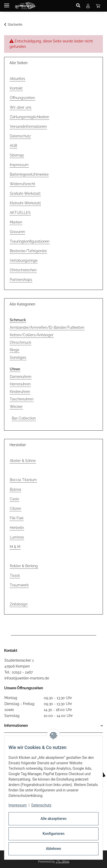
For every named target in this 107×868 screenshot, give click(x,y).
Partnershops (21, 280)
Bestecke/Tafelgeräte (28, 251)
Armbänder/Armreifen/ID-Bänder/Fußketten (47, 327)
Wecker (16, 407)
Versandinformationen (28, 126)
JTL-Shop (63, 862)
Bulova (15, 489)
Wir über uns (21, 107)
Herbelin (17, 528)
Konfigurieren (53, 834)
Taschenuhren (22, 399)
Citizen (15, 508)
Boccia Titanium (23, 480)
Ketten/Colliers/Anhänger (32, 335)
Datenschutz (41, 805)
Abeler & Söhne (23, 461)
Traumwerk (19, 585)
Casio (14, 499)
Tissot (15, 575)
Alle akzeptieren (53, 819)
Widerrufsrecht (23, 184)
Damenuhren (21, 377)
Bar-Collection (24, 418)
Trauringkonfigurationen (30, 241)
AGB (13, 146)
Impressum (17, 805)
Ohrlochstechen (23, 270)
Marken (16, 222)
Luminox (17, 537)
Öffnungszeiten (22, 98)
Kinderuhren (20, 392)
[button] (80, 6)
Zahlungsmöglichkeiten (29, 117)
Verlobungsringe (24, 260)
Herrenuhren (20, 384)
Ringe (15, 350)
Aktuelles (17, 79)
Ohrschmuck (20, 342)
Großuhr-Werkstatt (25, 193)
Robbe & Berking (24, 566)
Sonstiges (18, 357)
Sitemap (17, 155)
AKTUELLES (20, 213)
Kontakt (16, 88)
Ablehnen (53, 849)
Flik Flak (17, 518)
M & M (15, 547)
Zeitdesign (19, 604)
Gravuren (17, 232)
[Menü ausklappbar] (7, 3)
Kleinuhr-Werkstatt (25, 203)
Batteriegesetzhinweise (29, 174)
